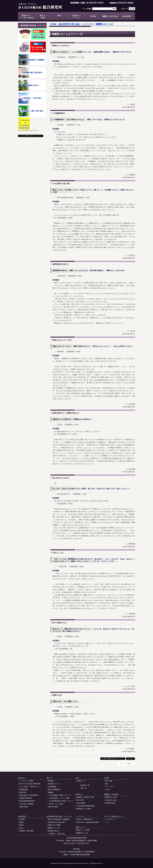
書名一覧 (84, 788)
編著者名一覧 (85, 785)
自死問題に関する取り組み (56, 822)
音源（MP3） (81, 800)
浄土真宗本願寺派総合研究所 (44, 6)
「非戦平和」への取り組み (56, 834)
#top (126, 764)
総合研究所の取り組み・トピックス (76, 24)
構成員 (21, 822)
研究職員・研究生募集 (26, 831)
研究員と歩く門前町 (54, 825)
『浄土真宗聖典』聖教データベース (59, 795)
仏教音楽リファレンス (55, 784)
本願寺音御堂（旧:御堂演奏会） (29, 795)
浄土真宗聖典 (81, 803)
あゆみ (21, 828)
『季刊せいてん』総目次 (56, 804)
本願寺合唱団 (23, 807)
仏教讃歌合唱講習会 (26, 798)
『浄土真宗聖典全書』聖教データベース (61, 801)
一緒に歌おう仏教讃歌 (26, 804)
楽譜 (107, 784)
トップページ (80, 816)
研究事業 (22, 819)
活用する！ (76, 16)
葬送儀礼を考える (54, 831)
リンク (107, 822)
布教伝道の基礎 (53, 807)
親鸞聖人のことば (104, 24)
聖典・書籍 (109, 781)
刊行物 (93, 16)
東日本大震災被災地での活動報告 (59, 819)
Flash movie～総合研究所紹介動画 (88, 822)
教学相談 (51, 781)
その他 (107, 789)
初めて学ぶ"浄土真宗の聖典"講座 (30, 784)
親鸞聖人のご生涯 (111, 797)
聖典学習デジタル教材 (84, 809)
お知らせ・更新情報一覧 (84, 819)
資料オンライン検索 (83, 830)
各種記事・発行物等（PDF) (85, 797)
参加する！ (26, 16)
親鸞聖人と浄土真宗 (110, 16)
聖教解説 (51, 792)
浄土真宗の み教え (111, 800)
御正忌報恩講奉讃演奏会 (27, 801)
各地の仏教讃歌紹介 (54, 789)
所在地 (21, 825)
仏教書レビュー (82, 781)
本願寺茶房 (23, 792)
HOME (53, 24)
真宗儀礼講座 (23, 789)
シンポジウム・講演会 (26, 781)
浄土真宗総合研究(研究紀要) (86, 806)
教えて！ (43, 16)
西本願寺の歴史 (110, 803)
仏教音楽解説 (52, 787)
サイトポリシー (110, 819)
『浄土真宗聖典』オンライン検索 (59, 798)
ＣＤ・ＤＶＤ (109, 787)
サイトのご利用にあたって (113, 816)
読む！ (60, 16)
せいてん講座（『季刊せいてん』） (31, 787)
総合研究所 (127, 16)
